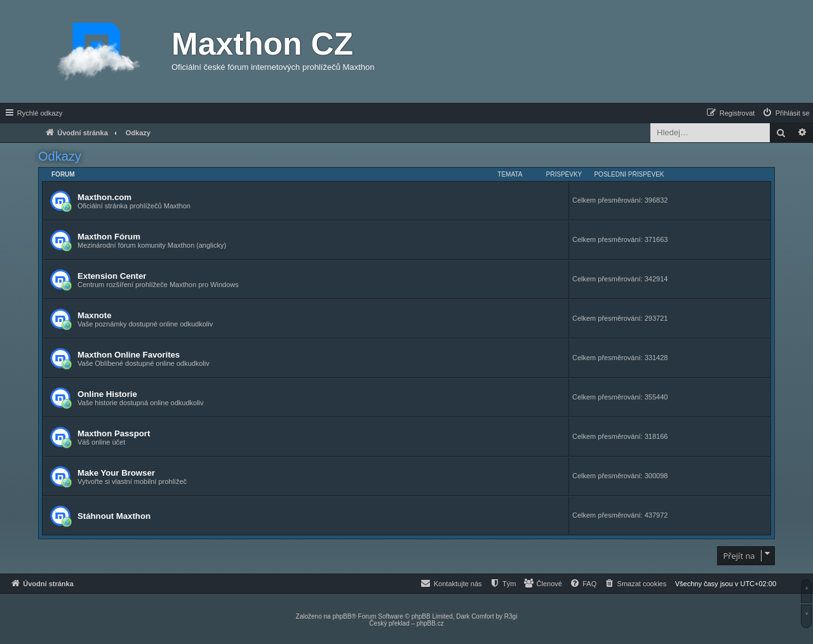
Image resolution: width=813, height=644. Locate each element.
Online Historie (107, 394)
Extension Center (112, 276)
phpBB (342, 616)
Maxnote (95, 315)
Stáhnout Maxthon (114, 516)
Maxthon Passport (114, 433)
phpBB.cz (430, 623)
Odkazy (60, 156)
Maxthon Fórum (109, 237)
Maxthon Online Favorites (129, 355)
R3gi (511, 616)
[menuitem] (786, 113)
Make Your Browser (116, 473)
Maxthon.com (104, 197)
